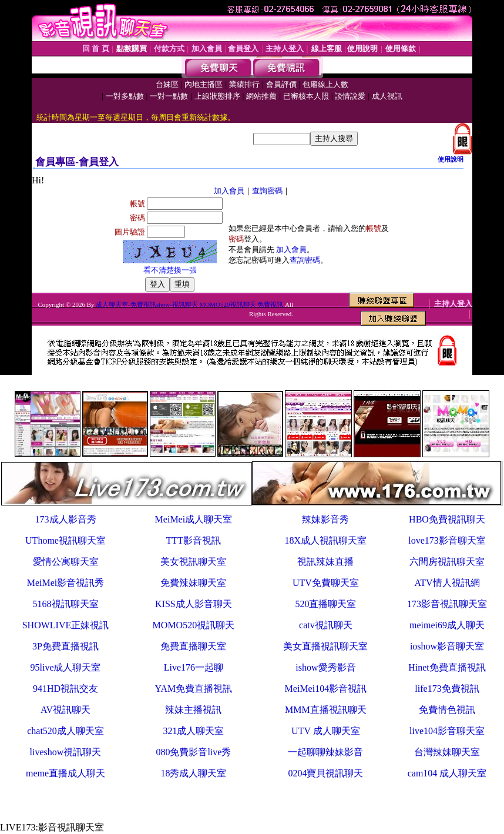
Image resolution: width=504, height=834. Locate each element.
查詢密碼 (267, 191)
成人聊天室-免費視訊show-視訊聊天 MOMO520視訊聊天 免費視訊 (189, 304)
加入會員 (229, 191)
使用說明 (451, 159)
